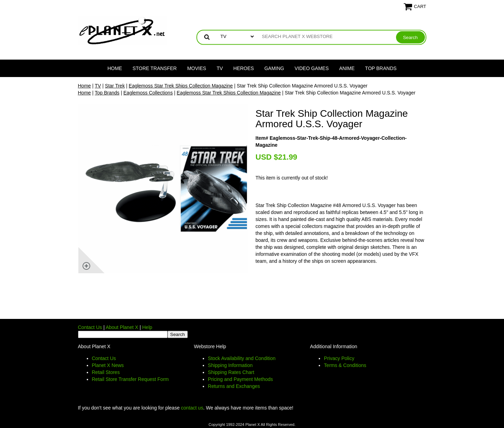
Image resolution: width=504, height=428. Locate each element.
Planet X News (108, 365)
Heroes (244, 68)
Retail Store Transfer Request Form (130, 379)
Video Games (312, 68)
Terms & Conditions (345, 365)
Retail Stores (106, 372)
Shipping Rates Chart (231, 372)
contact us (192, 408)
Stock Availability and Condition (242, 358)
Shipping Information (230, 365)
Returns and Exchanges (234, 386)
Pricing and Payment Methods (241, 379)
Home (115, 68)
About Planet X (122, 327)
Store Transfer (154, 68)
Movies (196, 68)
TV (220, 68)
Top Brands (381, 68)
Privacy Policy (339, 358)
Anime (347, 68)
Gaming (274, 68)
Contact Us (90, 327)
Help (147, 327)
